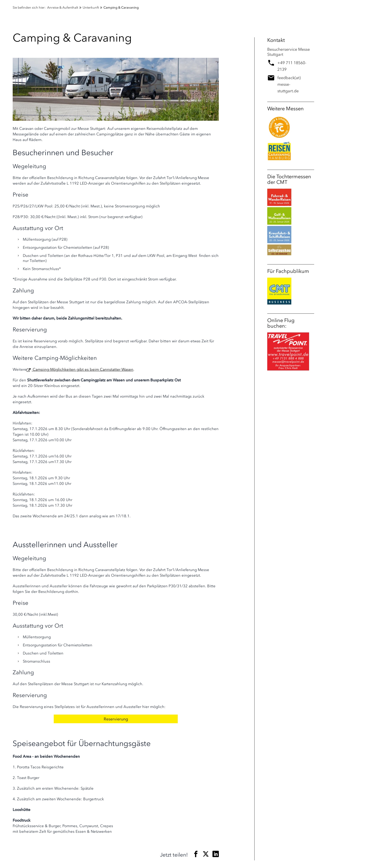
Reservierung (116, 719)
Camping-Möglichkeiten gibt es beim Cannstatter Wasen (83, 369)
